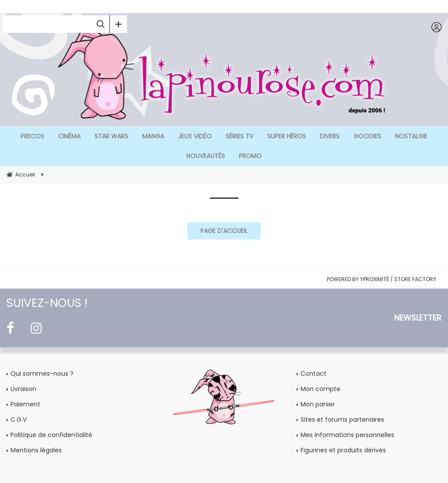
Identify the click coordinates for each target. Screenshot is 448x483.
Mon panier (318, 404)
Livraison (23, 389)
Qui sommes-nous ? (42, 374)
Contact (313, 374)
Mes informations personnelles (347, 435)
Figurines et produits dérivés (343, 450)
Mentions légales (36, 450)
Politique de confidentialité (51, 435)
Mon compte (320, 389)
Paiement (25, 404)
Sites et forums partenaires (342, 420)
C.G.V (19, 420)
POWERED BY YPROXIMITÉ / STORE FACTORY (381, 279)
